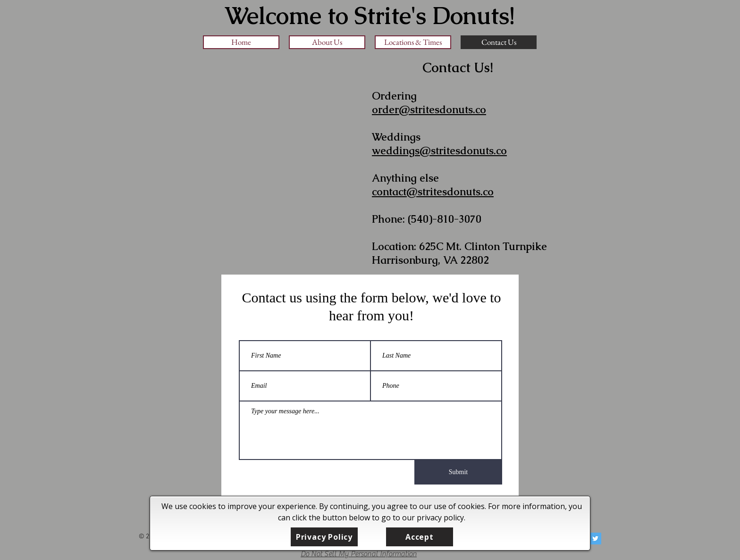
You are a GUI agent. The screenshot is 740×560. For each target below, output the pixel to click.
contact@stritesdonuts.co (433, 192)
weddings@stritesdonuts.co (439, 151)
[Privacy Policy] (324, 537)
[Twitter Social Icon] (595, 539)
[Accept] (420, 537)
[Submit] (458, 472)
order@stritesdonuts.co (429, 110)
